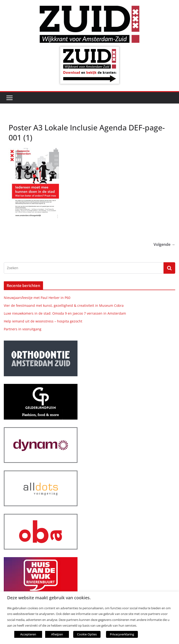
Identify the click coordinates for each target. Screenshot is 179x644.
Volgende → (164, 244)
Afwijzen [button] (57, 634)
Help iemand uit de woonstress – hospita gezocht (43, 321)
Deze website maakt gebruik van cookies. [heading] (49, 598)
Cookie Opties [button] (87, 634)
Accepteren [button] (28, 634)
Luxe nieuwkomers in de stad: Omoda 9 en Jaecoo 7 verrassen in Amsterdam (65, 313)
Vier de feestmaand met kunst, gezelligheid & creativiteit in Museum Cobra (64, 305)
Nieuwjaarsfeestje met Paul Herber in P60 (37, 298)
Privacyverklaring (122, 634)
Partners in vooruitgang (23, 329)
